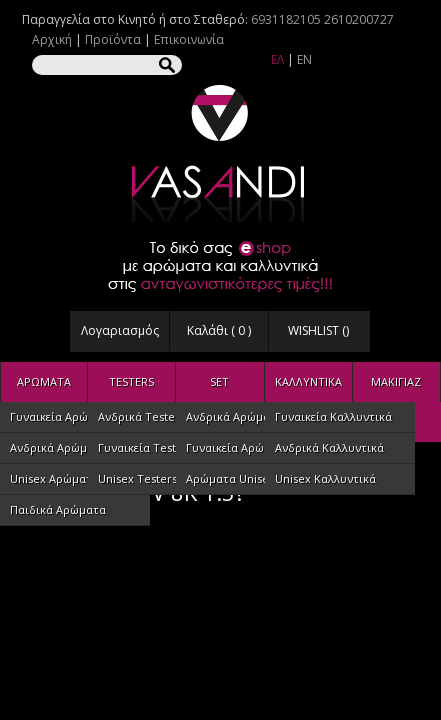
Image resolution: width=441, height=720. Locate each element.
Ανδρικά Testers (141, 416)
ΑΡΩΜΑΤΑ (44, 381)
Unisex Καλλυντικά (325, 478)
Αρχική (52, 39)
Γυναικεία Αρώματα (62, 416)
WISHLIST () (318, 330)
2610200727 (359, 19)
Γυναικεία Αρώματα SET (249, 447)
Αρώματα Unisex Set (240, 478)
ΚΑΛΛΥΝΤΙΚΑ (308, 381)
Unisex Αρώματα (54, 478)
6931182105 (286, 19)
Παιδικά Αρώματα (58, 509)
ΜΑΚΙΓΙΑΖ (396, 381)
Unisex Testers (137, 478)
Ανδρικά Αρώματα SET (245, 416)
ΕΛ (277, 59)
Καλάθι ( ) (219, 330)
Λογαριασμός (120, 330)
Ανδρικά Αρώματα (58, 447)
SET (219, 381)
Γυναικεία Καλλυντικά (333, 416)
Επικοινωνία (189, 39)
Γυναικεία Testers (145, 447)
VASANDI (220, 153)
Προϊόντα (113, 39)
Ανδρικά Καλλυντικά (329, 447)
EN (304, 59)
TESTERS (131, 381)
